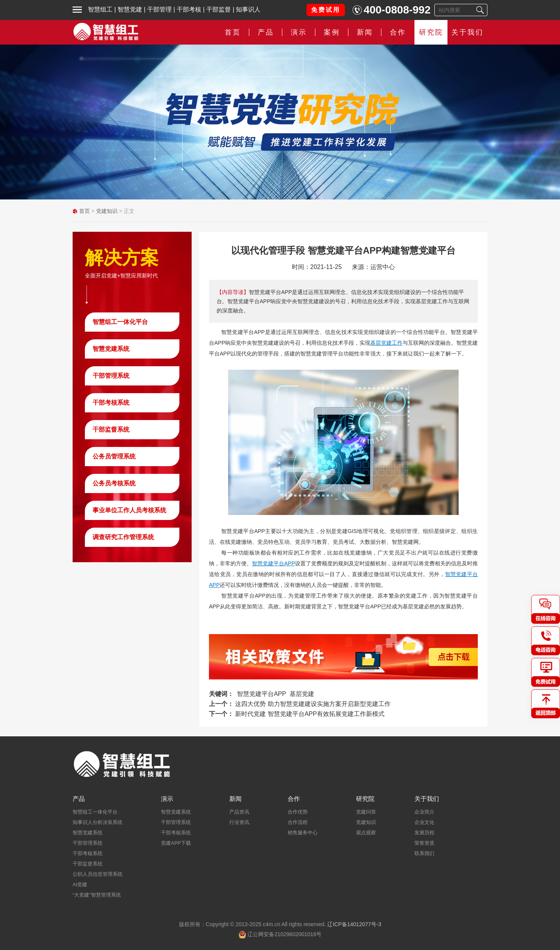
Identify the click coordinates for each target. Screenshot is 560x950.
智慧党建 (130, 9)
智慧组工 (100, 9)
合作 (398, 32)
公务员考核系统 (114, 483)
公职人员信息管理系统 (98, 874)
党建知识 (107, 211)
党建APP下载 (176, 843)
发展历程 (424, 833)
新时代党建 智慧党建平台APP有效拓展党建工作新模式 (310, 714)
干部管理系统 (111, 376)
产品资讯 (239, 812)
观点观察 (366, 833)
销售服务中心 (303, 833)
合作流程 (298, 822)
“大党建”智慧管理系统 (97, 895)
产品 (266, 32)
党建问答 (366, 812)
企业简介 (424, 812)
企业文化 (424, 822)
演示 (299, 32)
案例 (332, 32)
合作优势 (298, 812)
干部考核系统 (111, 403)
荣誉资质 (424, 843)
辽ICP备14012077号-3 (354, 924)
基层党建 (302, 694)
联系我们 (424, 853)
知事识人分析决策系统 (98, 822)
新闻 (365, 32)
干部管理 (159, 9)
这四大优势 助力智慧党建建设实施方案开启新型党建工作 (313, 704)
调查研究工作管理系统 (123, 537)
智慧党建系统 (111, 349)
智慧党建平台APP (273, 563)
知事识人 (248, 9)
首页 (233, 32)
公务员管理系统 (114, 456)
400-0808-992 (397, 10)
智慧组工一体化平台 (120, 322)
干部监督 (219, 9)
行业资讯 (239, 822)
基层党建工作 (386, 343)
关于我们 (467, 32)
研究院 (431, 32)
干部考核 (189, 9)
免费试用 (326, 10)
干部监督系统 (111, 429)
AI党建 (80, 884)
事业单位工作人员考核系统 (129, 510)
